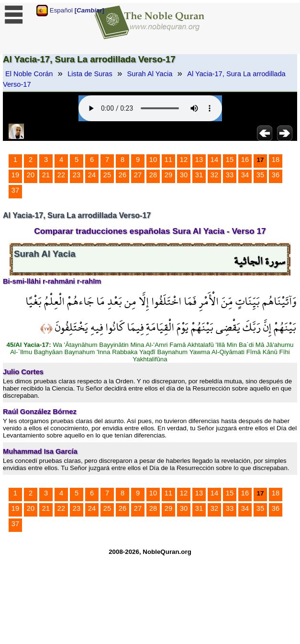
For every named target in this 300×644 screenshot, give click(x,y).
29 (168, 175)
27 (138, 175)
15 (230, 160)
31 (199, 175)
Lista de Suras (90, 74)
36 (276, 175)
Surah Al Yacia (150, 74)
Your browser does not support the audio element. (150, 108)
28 (153, 175)
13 (199, 160)
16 (245, 160)
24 (92, 175)
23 (77, 175)
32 (214, 175)
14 (214, 160)
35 (260, 175)
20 (31, 175)
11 (168, 160)
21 (46, 175)
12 (184, 160)
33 (230, 175)
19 (15, 175)
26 (122, 175)
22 (61, 175)
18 (276, 160)
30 (184, 175)
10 (153, 160)
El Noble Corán (29, 74)
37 (15, 190)
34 (245, 175)
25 (107, 175)
